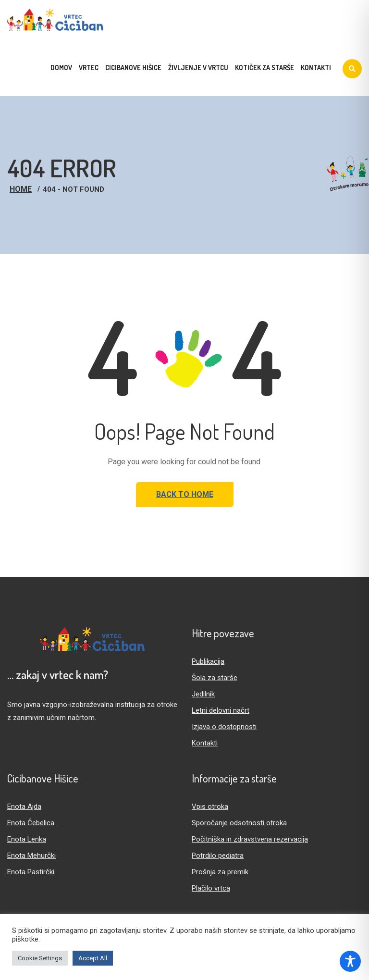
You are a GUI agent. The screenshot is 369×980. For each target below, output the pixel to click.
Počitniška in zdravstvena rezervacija (250, 839)
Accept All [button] (93, 958)
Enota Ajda (24, 806)
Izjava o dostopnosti (224, 727)
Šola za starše (215, 678)
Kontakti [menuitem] (316, 68)
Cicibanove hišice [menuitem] (133, 68)
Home (21, 189)
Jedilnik (203, 694)
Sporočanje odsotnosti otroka (239, 823)
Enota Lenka (27, 839)
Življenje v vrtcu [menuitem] (198, 68)
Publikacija (208, 661)
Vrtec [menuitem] (89, 68)
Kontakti (205, 743)
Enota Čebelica (31, 823)
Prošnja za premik (220, 872)
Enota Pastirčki (31, 872)
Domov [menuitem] (61, 68)
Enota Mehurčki (31, 856)
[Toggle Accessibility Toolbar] (350, 961)
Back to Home (185, 494)
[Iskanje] (352, 69)
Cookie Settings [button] (40, 958)
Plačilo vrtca (211, 888)
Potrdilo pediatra (218, 856)
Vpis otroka (210, 806)
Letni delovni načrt (221, 710)
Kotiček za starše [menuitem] (264, 68)
